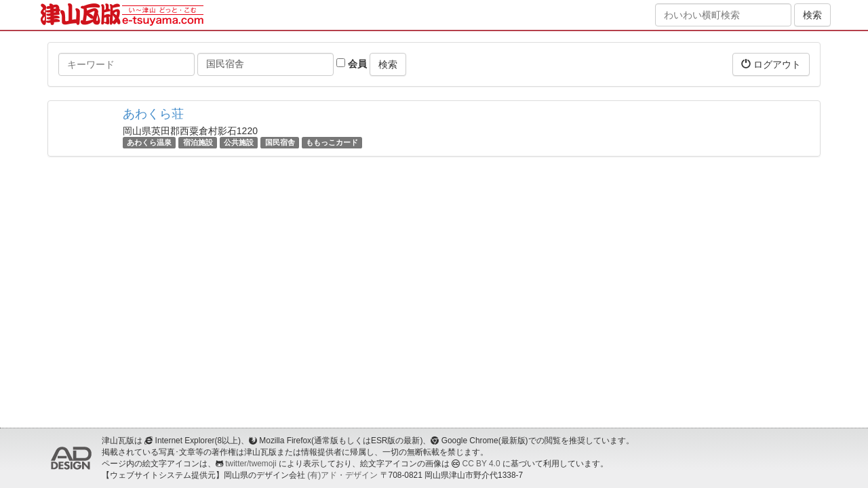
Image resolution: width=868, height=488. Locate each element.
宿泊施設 (198, 142)
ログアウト (771, 64)
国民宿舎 (280, 142)
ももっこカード (332, 142)
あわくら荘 (153, 114)
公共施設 (239, 142)
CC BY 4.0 (481, 464)
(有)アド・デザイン (342, 475)
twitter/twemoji (251, 464)
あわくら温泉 (149, 142)
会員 (352, 64)
